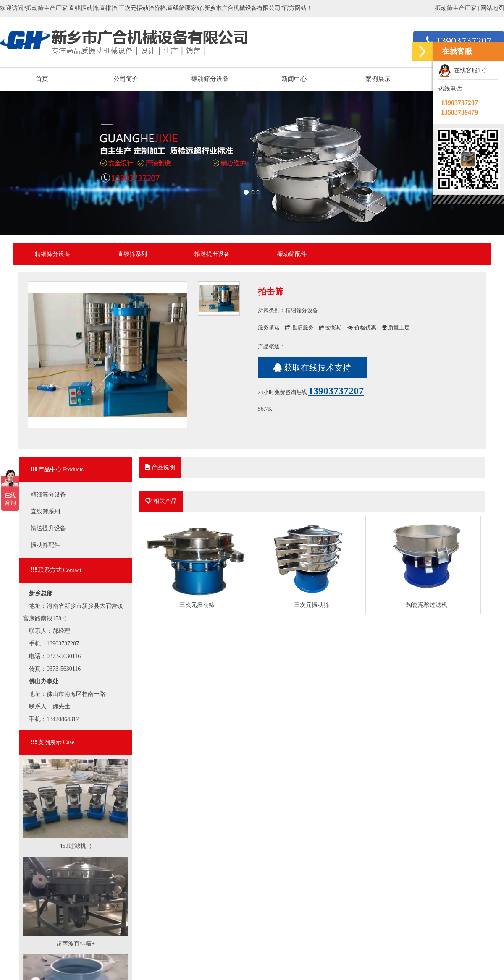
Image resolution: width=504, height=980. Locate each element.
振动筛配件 (292, 254)
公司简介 (126, 79)
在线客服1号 (462, 71)
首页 (42, 79)
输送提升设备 (212, 254)
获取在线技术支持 (312, 368)
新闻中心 (294, 79)
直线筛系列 (132, 254)
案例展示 (378, 79)
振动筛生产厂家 (456, 8)
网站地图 (492, 8)
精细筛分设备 (52, 254)
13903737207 (459, 41)
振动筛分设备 (210, 79)
